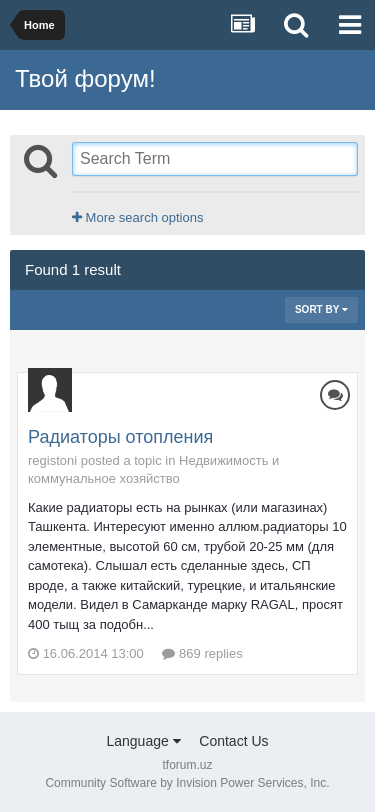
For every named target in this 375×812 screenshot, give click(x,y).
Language (143, 741)
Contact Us (233, 741)
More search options (137, 217)
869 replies (202, 653)
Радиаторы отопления (120, 437)
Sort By (321, 309)
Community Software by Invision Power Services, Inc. (187, 783)
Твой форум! (85, 78)
